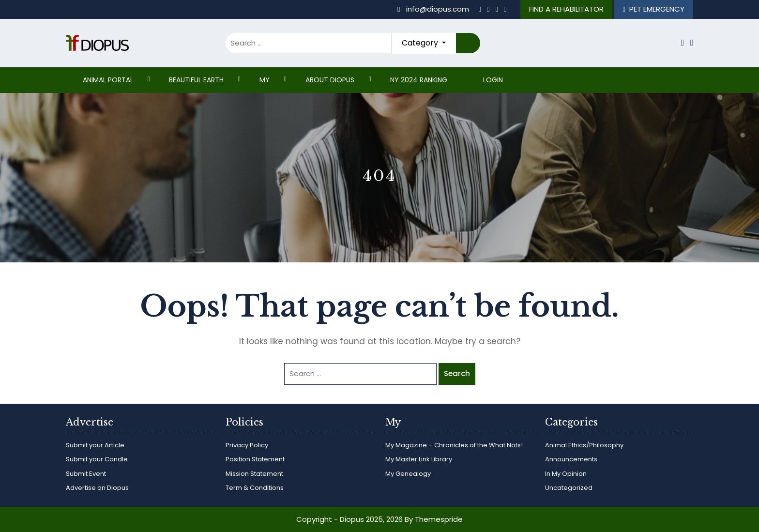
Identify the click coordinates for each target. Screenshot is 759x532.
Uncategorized (569, 488)
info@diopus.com (434, 9)
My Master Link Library (419, 459)
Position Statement (255, 459)
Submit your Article (95, 445)
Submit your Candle (97, 459)
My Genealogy (408, 474)
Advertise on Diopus (97, 488)
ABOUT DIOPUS (330, 80)
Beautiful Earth (196, 80)
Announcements (571, 459)
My (265, 80)
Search (468, 43)
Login (493, 80)
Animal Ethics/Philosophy (584, 445)
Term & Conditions (255, 488)
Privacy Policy (247, 445)
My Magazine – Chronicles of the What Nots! (454, 445)
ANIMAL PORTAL (108, 80)
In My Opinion (566, 474)
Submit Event (86, 474)
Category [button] (421, 43)
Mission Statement (254, 474)
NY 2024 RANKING (419, 80)
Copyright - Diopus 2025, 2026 (349, 519)
